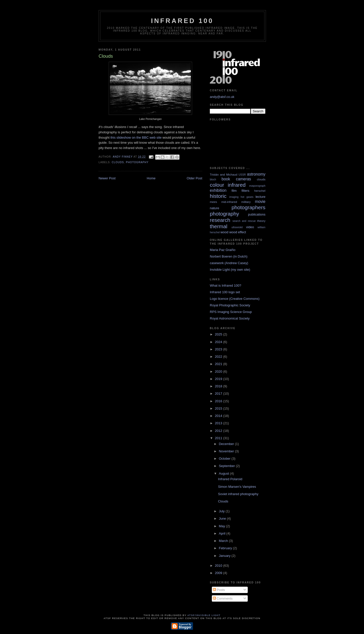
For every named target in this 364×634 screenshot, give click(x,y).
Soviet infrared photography (238, 494)
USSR (242, 175)
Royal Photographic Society (230, 305)
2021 (219, 364)
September (227, 466)
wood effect (238, 232)
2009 (219, 573)
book (226, 179)
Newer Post (107, 178)
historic (218, 196)
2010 (219, 566)
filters (245, 191)
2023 (219, 349)
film (234, 191)
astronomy (256, 174)
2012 (219, 431)
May (222, 526)
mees (213, 202)
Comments (223, 598)
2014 (219, 416)
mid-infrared (229, 202)
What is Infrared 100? (225, 286)
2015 (219, 408)
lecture (260, 197)
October (225, 459)
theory (261, 221)
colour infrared (228, 185)
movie (260, 202)
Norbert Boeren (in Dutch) (229, 256)
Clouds (223, 501)
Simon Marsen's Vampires (237, 487)
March (224, 541)
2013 (219, 423)
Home (151, 178)
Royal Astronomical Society (230, 318)
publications (257, 214)
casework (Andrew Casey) (229, 263)
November (227, 451)
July (222, 511)
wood (224, 232)
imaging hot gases (241, 197)
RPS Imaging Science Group (231, 312)
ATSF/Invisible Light (204, 615)
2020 (219, 372)
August (224, 473)
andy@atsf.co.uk (222, 97)
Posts (219, 590)
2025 (219, 334)
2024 (219, 342)
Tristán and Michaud (224, 174)
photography (137, 162)
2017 (219, 394)
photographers (248, 207)
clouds (118, 162)
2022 (219, 357)
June (223, 519)
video (250, 227)
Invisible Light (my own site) (230, 270)
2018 (219, 386)
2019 (219, 379)
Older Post (195, 178)
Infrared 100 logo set (225, 292)
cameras (243, 179)
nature (214, 208)
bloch (213, 179)
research (220, 220)
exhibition (218, 190)
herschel (260, 191)
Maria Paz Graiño (223, 250)
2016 (219, 401)
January (225, 556)
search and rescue (244, 221)
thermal (219, 226)
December (227, 444)
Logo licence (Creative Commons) (235, 299)
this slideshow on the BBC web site (136, 138)
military (246, 202)
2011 (219, 438)
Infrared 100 (182, 21)
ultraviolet (237, 227)
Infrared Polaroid (230, 479)
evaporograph (257, 186)
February (226, 548)
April (223, 533)
